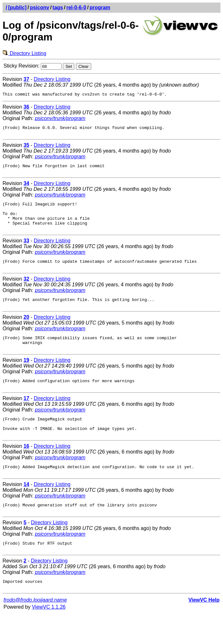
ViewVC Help (204, 630)
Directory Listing (24, 53)
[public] (17, 7)
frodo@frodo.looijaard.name (35, 630)
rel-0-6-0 (76, 7)
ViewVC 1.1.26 (49, 637)
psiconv (40, 7)
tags (58, 7)
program (100, 7)
